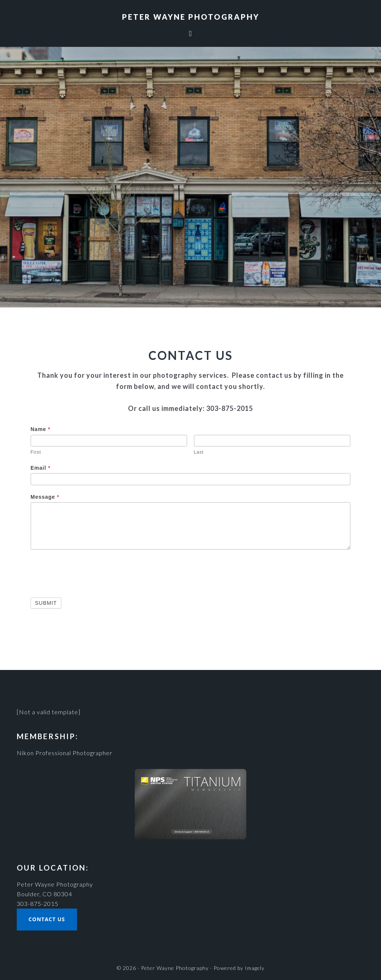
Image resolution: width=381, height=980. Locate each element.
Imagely (255, 968)
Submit (46, 603)
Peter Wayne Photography (191, 17)
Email (41, 468)
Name (40, 429)
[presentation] (87, 572)
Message (45, 497)
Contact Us (47, 919)
